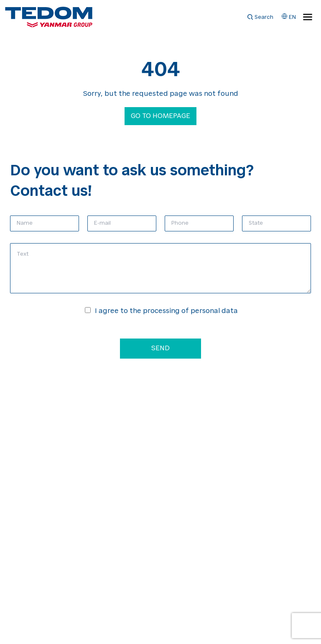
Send (160, 349)
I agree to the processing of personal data (166, 311)
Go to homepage (160, 116)
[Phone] (199, 223)
